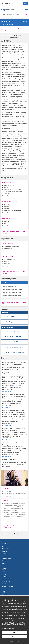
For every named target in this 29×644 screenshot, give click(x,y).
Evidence (4, 561)
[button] (23, 22)
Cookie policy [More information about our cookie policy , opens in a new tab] (20, 619)
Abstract (9, 391)
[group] (14, 317)
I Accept (14, 632)
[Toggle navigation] (26, 10)
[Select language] (10, 3)
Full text (5, 391)
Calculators (5, 554)
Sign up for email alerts (8, 586)
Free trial (4, 574)
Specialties (5, 551)
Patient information (6, 556)
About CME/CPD (6, 581)
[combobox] (13, 14)
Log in (25, 3)
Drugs (3, 563)
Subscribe (4, 577)
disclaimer (24, 534)
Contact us (5, 584)
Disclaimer (4, 595)
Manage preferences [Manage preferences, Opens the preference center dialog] (14, 641)
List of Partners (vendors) (8, 629)
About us (4, 579)
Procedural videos (6, 558)
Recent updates (6, 549)
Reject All (14, 637)
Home (3, 546)
